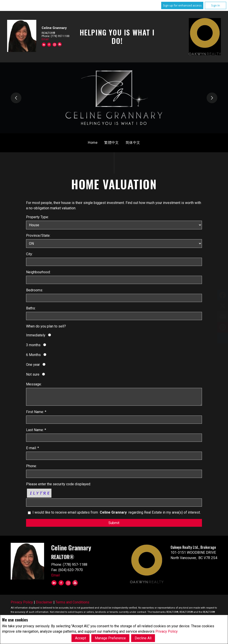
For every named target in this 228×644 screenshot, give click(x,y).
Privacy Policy (167, 631)
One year (33, 365)
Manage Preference (110, 638)
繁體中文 (112, 143)
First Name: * (36, 412)
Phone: (31, 466)
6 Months (33, 355)
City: (29, 254)
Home (93, 143)
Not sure (33, 374)
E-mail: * (33, 448)
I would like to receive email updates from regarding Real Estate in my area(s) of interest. (117, 512)
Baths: (31, 308)
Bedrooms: (35, 290)
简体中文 (133, 143)
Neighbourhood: (38, 272)
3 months (33, 345)
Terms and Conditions (72, 602)
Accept (80, 638)
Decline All (143, 638)
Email (45, 39)
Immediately (36, 335)
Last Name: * (36, 430)
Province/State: (38, 236)
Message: (34, 384)
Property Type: (37, 217)
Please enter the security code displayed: (58, 484)
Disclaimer (44, 602)
